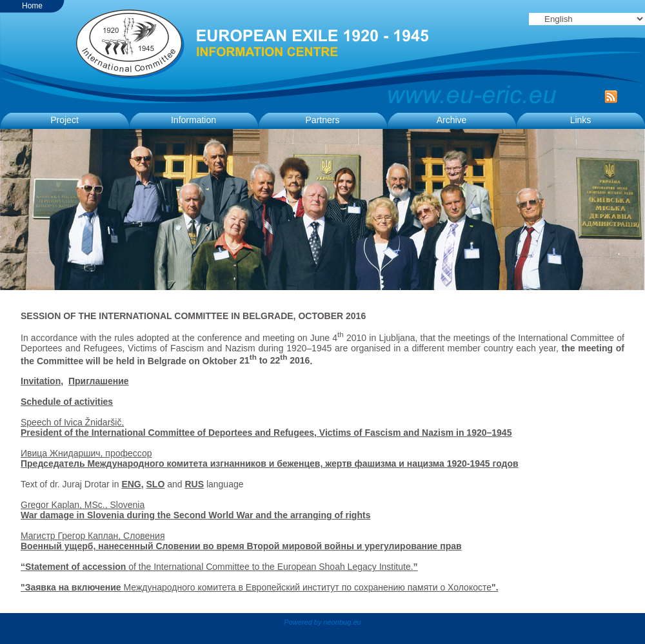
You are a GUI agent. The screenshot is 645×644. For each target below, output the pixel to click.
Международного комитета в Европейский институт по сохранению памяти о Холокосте (260, 587)
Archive (452, 120)
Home (32, 6)
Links (581, 120)
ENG (131, 484)
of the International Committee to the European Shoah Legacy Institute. (271, 567)
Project (64, 120)
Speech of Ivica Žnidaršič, (72, 422)
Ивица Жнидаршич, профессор (86, 453)
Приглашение (99, 381)
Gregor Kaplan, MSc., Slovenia (195, 510)
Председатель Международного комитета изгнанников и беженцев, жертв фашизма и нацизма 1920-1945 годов (270, 463)
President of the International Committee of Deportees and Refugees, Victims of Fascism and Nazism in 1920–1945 (266, 433)
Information (193, 120)
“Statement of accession (74, 567)
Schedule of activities (67, 402)
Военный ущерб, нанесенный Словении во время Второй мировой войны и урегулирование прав (241, 546)
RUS (194, 484)
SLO (156, 484)
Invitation (41, 381)
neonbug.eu (342, 622)
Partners (323, 120)
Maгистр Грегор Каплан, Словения (93, 536)
